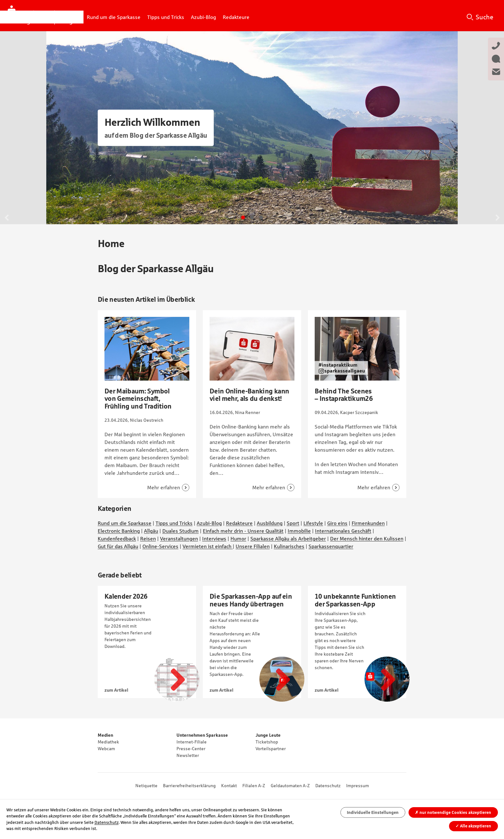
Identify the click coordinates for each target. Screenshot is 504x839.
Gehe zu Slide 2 (252, 217)
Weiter (497, 217)
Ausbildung (270, 523)
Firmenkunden (368, 523)
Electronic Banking (119, 531)
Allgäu (151, 531)
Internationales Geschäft (343, 531)
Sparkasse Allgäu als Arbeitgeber (288, 539)
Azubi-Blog (209, 523)
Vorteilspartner (271, 749)
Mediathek (108, 742)
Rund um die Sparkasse (125, 523)
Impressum (358, 786)
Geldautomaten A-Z (290, 786)
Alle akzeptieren (473, 826)
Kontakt (229, 786)
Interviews (214, 539)
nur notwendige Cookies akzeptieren (453, 812)
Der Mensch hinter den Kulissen (367, 539)
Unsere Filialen (253, 546)
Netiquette (146, 786)
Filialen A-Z (254, 786)
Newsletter (188, 755)
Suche (485, 17)
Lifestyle (313, 523)
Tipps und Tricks (174, 523)
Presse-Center (191, 749)
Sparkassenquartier (331, 546)
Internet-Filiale (192, 742)
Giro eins (337, 523)
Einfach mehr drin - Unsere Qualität (243, 531)
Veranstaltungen (179, 539)
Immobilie (299, 531)
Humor (238, 539)
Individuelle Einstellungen (373, 812)
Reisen (148, 539)
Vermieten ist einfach (208, 546)
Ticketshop (267, 742)
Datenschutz (328, 786)
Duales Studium (180, 531)
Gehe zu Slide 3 (261, 217)
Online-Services (160, 546)
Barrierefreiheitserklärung (189, 786)
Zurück (7, 217)
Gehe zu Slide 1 (243, 217)
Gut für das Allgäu (118, 546)
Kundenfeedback (117, 539)
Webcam (106, 749)
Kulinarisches (289, 546)
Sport (293, 523)
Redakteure (239, 523)
